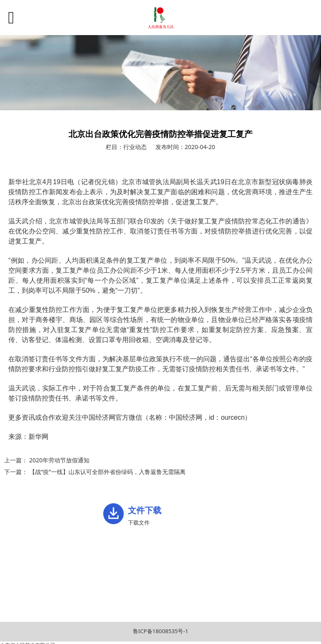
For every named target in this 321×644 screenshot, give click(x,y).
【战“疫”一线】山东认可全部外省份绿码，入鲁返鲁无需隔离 (107, 472)
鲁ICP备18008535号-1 (161, 631)
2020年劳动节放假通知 (59, 460)
